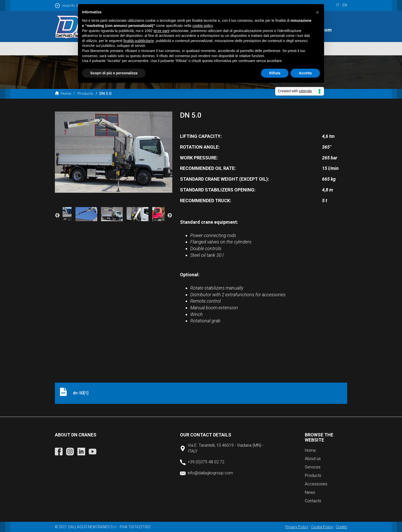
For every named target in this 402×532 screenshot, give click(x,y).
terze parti (162, 31)
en (345, 5)
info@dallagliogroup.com (210, 473)
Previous (57, 216)
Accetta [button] (305, 73)
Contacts (313, 501)
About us (313, 459)
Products (85, 94)
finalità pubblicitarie (139, 41)
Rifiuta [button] (275, 73)
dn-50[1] (81, 393)
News (310, 492)
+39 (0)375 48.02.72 (206, 462)
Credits (341, 527)
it (338, 5)
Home (63, 94)
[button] (317, 12)
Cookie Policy (322, 527)
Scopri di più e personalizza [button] (114, 73)
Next (170, 216)
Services (313, 467)
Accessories (316, 484)
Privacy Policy (297, 527)
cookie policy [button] (202, 26)
